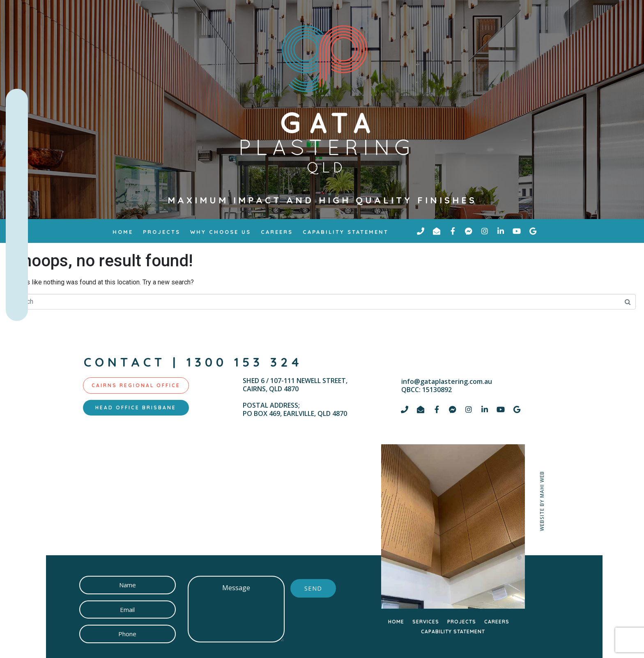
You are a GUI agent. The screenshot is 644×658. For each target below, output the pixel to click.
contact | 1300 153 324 (193, 362)
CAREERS (497, 622)
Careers (277, 232)
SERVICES (426, 622)
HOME (396, 622)
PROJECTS (462, 622)
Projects (162, 232)
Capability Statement (346, 232)
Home (123, 232)
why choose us (221, 232)
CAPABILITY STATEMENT (453, 631)
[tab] (136, 386)
